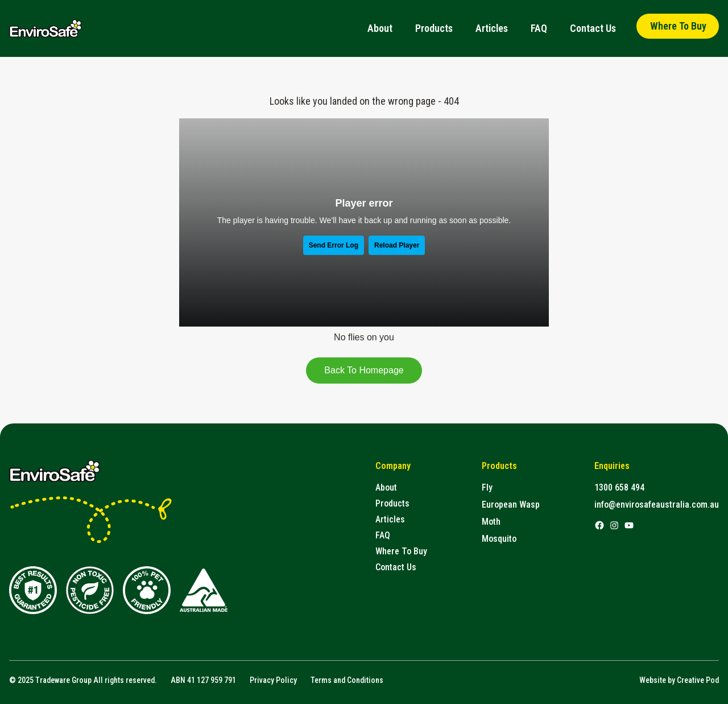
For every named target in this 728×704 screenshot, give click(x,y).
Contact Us (593, 28)
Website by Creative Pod (679, 680)
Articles (492, 28)
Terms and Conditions (347, 680)
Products (434, 28)
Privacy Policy (273, 680)
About (380, 28)
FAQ (539, 28)
